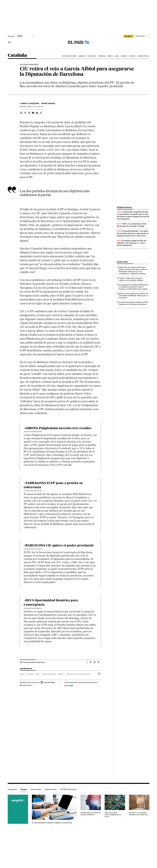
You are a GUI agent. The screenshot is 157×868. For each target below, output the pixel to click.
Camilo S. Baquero (29, 103)
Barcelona (92, 56)
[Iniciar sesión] (142, 36)
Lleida (117, 56)
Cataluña (17, 55)
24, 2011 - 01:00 (35, 107)
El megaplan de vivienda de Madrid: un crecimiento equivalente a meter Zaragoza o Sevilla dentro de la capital (133, 287)
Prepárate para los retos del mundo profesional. (90, 814)
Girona (110, 56)
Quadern (124, 56)
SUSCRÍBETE (128, 36)
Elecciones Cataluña (69, 56)
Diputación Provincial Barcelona (78, 674)
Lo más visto (122, 262)
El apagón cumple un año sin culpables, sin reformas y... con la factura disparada (132, 243)
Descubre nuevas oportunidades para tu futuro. (113, 815)
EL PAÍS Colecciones (68, 789)
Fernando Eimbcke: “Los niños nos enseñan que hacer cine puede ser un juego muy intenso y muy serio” (133, 233)
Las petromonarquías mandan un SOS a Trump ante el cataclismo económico (134, 303)
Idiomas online (51, 789)
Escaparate (12, 789)
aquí (71, 685)
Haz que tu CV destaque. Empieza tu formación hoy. (139, 814)
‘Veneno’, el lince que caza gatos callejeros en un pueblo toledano (131, 279)
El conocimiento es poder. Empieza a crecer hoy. (52, 823)
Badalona (61, 674)
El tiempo (132, 56)
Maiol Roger (48, 103)
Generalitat (82, 56)
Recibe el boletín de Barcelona (34, 662)
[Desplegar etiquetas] (99, 674)
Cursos (24, 789)
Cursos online (36, 789)
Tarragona (102, 56)
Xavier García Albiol (49, 674)
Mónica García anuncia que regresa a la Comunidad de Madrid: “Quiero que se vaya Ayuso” (133, 296)
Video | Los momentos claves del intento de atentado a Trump (132, 225)
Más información (26, 685)
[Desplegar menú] (10, 42)
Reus (38, 674)
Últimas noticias (143, 56)
